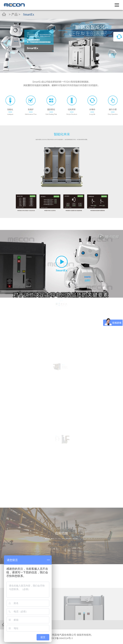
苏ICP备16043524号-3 (61, 638)
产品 (15, 14)
